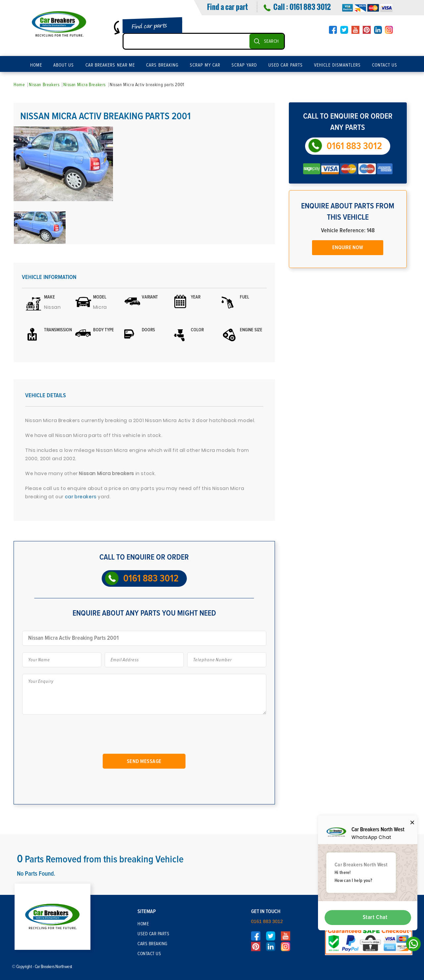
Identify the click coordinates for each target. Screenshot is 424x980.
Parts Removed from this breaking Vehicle (100, 859)
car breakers (81, 497)
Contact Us (385, 65)
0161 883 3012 (310, 7)
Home (36, 65)
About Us (64, 65)
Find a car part (227, 7)
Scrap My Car (205, 65)
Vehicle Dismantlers (337, 65)
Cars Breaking (162, 65)
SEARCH (271, 41)
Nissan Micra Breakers (84, 85)
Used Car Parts (286, 65)
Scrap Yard (244, 65)
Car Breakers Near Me (110, 65)
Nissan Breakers (44, 85)
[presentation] (76, 737)
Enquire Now (348, 247)
